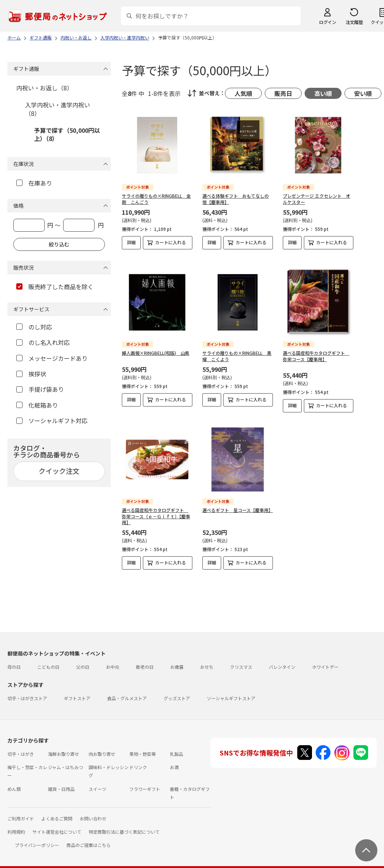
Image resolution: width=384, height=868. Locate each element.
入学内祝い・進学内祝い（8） (58, 109)
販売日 (283, 93)
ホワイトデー (325, 661)
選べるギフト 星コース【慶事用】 (238, 504)
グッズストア (177, 692)
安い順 (363, 93)
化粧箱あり (37, 405)
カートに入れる (171, 242)
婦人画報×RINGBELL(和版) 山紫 (156, 347)
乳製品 (176, 748)
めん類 (14, 783)
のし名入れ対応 (43, 342)
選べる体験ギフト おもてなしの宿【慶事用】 (236, 199)
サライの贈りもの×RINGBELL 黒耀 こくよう (237, 350)
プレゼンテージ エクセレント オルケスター (317, 199)
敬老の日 (145, 661)
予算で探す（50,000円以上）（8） (67, 134)
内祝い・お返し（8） (44, 88)
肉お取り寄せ (102, 748)
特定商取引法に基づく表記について (124, 826)
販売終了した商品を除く (55, 287)
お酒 (174, 761)
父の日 (83, 661)
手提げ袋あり (40, 389)
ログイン (328, 22)
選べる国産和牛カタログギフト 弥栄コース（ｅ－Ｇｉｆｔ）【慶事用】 (156, 510)
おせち (207, 661)
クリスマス (241, 661)
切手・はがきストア (27, 692)
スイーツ (97, 783)
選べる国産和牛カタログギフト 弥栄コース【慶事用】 (316, 350)
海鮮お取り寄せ (64, 748)
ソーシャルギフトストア (231, 692)
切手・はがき (21, 748)
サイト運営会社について (57, 826)
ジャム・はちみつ (66, 761)
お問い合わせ (93, 812)
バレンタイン (282, 661)
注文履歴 (354, 22)
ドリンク (138, 761)
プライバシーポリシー (37, 839)
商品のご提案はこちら (89, 839)
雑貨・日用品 (61, 783)
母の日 (14, 661)
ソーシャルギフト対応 (52, 421)
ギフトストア (77, 692)
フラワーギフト (145, 783)
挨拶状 (31, 374)
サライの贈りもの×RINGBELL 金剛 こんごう (156, 199)
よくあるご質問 (57, 812)
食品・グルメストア (127, 692)
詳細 (131, 242)
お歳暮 (177, 661)
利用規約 (16, 826)
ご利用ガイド (21, 812)
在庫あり (34, 183)
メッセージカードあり (52, 358)
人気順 (243, 93)
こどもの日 (48, 661)
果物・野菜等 (143, 748)
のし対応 (34, 327)
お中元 (113, 661)
